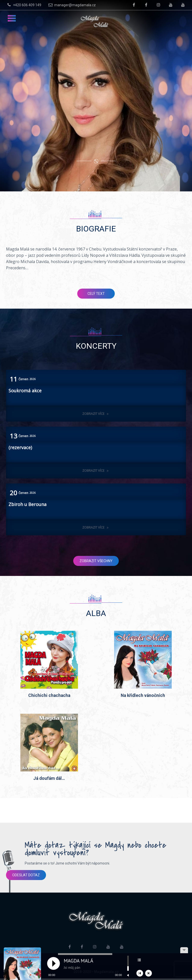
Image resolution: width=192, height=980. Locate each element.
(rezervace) (20, 447)
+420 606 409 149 (24, 5)
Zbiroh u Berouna (27, 504)
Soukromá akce (25, 391)
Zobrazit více (96, 414)
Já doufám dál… (49, 780)
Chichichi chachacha (49, 696)
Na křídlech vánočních (143, 696)
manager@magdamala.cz (71, 5)
